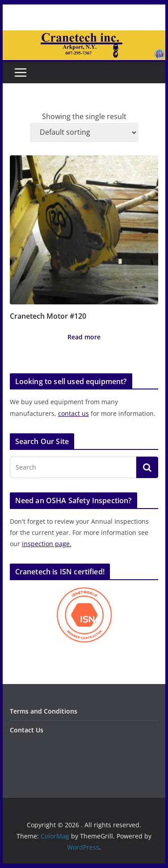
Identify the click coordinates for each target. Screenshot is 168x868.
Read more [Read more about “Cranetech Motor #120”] (84, 337)
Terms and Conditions (44, 711)
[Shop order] (84, 133)
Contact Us (27, 730)
